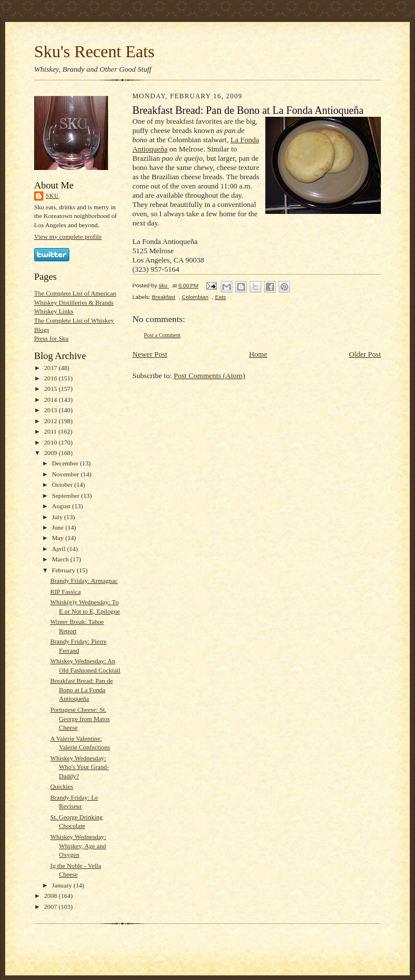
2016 (51, 378)
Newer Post (150, 354)
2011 (51, 431)
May (59, 538)
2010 (51, 442)
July (58, 517)
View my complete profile (68, 236)
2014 (51, 400)
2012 (51, 421)
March (61, 559)
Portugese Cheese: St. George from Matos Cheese (80, 718)
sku (52, 196)
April (60, 549)
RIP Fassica (66, 591)
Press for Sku (51, 338)
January (63, 885)
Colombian (195, 297)
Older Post (365, 354)
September (67, 495)
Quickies (62, 786)
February (64, 570)
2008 (51, 896)
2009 (51, 453)
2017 (51, 368)
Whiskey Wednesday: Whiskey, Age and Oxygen (78, 846)
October (63, 485)
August (62, 506)
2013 (51, 410)
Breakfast (164, 297)
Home (258, 354)
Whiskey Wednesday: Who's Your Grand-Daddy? (80, 767)
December (66, 463)
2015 (51, 389)
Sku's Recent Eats (94, 51)
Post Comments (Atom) (210, 376)
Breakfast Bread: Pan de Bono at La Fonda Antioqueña (81, 689)
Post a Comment (162, 335)
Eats (221, 297)
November (66, 474)
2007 (51, 907)
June (59, 527)
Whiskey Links (54, 311)
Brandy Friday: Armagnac (84, 580)
